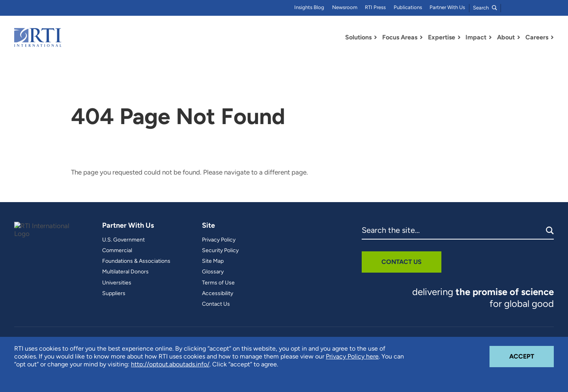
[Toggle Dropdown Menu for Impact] (490, 37)
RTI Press (375, 7)
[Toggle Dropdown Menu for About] (519, 37)
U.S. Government (123, 240)
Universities (117, 283)
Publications (408, 7)
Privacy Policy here (352, 356)
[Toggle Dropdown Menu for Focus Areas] (421, 37)
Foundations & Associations (136, 261)
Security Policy (220, 251)
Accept (532, 353)
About (506, 37)
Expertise (442, 37)
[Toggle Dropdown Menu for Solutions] (376, 37)
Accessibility (218, 294)
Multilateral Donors (125, 272)
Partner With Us (447, 7)
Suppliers (114, 294)
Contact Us (216, 304)
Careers (537, 37)
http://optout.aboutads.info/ (170, 364)
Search (485, 8)
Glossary (213, 272)
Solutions (358, 37)
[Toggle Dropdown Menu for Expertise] (459, 37)
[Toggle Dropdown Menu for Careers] (552, 37)
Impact (476, 37)
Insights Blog (309, 7)
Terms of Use (218, 283)
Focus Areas (400, 37)
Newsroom (345, 7)
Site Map (213, 261)
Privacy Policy (219, 240)
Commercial (117, 251)
